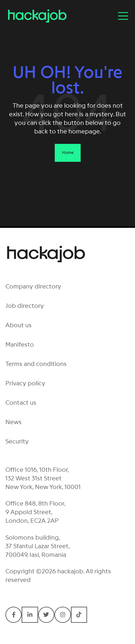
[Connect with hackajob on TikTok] (79, 615)
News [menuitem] (13, 422)
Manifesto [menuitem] (20, 344)
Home (68, 152)
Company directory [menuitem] (33, 286)
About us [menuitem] (19, 325)
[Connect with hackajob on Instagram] (62, 615)
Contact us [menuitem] (21, 403)
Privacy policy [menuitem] (25, 383)
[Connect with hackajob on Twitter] (46, 615)
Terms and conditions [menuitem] (36, 364)
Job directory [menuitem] (25, 306)
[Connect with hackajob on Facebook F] (13, 615)
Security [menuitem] (17, 441)
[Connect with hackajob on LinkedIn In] (30, 615)
